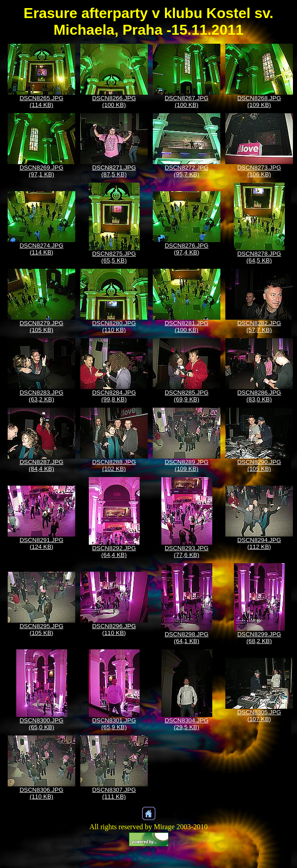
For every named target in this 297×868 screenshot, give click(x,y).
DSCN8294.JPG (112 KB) (259, 543)
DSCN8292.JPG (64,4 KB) (114, 551)
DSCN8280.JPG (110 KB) (114, 326)
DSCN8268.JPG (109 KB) (259, 101)
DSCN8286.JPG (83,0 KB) (259, 396)
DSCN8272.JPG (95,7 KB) (186, 171)
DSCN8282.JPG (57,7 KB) (259, 326)
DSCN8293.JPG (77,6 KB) (186, 551)
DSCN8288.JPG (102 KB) (114, 465)
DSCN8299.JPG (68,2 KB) (259, 638)
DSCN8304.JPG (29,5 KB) (186, 724)
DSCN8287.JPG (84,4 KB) (41, 465)
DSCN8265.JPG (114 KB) (41, 101)
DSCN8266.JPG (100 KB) (114, 101)
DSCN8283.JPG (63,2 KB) (41, 396)
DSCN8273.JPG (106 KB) (259, 171)
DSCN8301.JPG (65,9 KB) (114, 724)
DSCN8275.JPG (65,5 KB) (114, 257)
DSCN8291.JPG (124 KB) (41, 543)
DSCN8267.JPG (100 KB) (186, 101)
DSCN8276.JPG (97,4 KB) (186, 249)
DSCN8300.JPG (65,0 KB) (41, 724)
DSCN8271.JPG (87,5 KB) (114, 171)
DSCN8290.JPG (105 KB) (259, 465)
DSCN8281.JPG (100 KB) (186, 326)
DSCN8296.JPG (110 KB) (114, 629)
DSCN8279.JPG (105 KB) (41, 326)
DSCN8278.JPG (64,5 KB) (259, 257)
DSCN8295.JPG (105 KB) (41, 629)
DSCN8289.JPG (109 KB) (186, 465)
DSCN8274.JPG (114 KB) (41, 249)
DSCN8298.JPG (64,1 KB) (186, 638)
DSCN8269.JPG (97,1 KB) (41, 171)
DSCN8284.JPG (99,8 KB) (114, 396)
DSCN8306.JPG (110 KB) (41, 793)
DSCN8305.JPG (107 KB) (259, 716)
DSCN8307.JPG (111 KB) (114, 793)
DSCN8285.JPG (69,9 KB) (186, 396)
